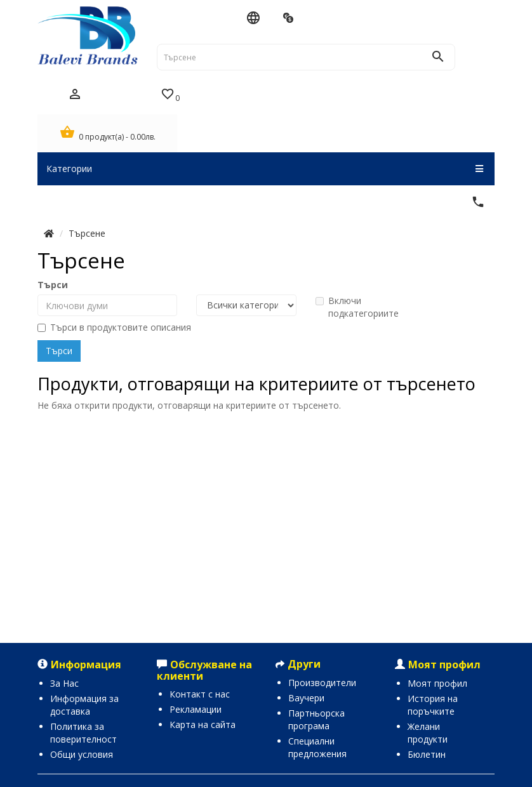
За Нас (64, 683)
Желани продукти (428, 733)
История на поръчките (433, 705)
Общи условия (82, 754)
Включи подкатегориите (357, 307)
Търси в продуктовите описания (114, 327)
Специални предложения (317, 747)
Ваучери (306, 698)
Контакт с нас (200, 694)
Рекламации (196, 709)
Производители (322, 683)
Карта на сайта (203, 724)
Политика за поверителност (83, 733)
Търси (53, 285)
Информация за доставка (84, 705)
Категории (265, 169)
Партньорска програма (316, 719)
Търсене (87, 233)
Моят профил (437, 683)
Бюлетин (427, 754)
